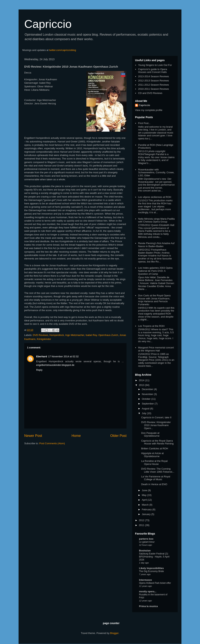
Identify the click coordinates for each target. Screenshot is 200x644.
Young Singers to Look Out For (155, 65)
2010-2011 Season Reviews (154, 89)
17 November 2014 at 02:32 (63, 356)
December (148, 389)
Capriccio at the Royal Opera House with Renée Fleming (157, 442)
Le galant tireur (147, 542)
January (147, 514)
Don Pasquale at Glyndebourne (150, 434)
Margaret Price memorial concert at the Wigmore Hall (156, 349)
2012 (142, 520)
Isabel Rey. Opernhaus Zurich (102, 335)
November (148, 394)
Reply (39, 370)
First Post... (144, 123)
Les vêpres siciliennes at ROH (155, 197)
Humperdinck (57, 335)
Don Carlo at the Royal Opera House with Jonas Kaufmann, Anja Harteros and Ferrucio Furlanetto (154, 300)
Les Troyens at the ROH (151, 326)
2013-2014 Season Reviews (154, 76)
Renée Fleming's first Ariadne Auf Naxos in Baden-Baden (156, 245)
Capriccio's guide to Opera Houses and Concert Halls (153, 71)
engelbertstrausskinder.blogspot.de (55, 365)
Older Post (118, 436)
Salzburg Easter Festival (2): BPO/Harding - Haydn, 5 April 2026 (154, 557)
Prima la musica (148, 606)
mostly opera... (148, 591)
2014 (142, 380)
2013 (142, 385)
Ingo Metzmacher (75, 335)
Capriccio (48, 24)
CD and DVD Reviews (150, 93)
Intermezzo (145, 580)
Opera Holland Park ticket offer (155, 583)
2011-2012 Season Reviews (154, 85)
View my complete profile (149, 110)
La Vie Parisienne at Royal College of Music (156, 478)
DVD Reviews (41, 335)
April (145, 500)
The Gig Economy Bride (151, 571)
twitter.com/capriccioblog (63, 50)
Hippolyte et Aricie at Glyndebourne (152, 455)
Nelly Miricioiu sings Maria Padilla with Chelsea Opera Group (156, 220)
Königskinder (44, 339)
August (146, 409)
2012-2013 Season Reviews (154, 81)
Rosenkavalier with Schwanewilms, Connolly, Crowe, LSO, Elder (156, 173)
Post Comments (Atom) (52, 443)
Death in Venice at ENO (154, 484)
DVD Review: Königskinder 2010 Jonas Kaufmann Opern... (156, 425)
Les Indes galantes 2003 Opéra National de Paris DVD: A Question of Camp (155, 271)
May (145, 495)
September (148, 404)
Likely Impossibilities (151, 568)
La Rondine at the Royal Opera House (154, 463)
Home (76, 436)
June (145, 490)
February (147, 509)
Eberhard (42, 356)
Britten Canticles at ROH (155, 448)
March (146, 505)
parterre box (146, 539)
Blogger (114, 633)
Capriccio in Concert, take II (156, 417)
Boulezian (145, 551)
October (147, 399)
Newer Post (33, 436)
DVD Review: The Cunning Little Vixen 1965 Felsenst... (158, 470)
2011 (142, 525)
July (144, 413)
